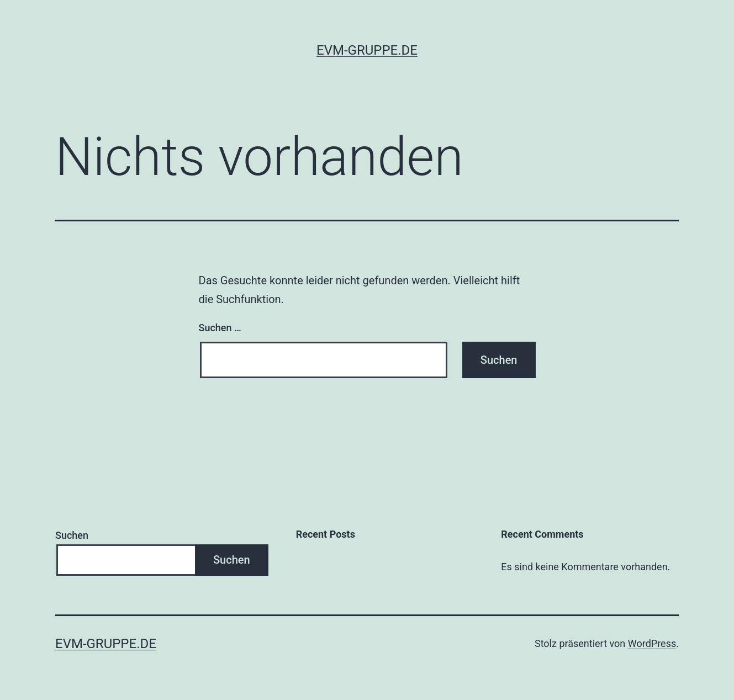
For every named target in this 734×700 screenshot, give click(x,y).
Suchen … (220, 328)
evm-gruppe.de (367, 50)
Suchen (72, 535)
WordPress (652, 643)
